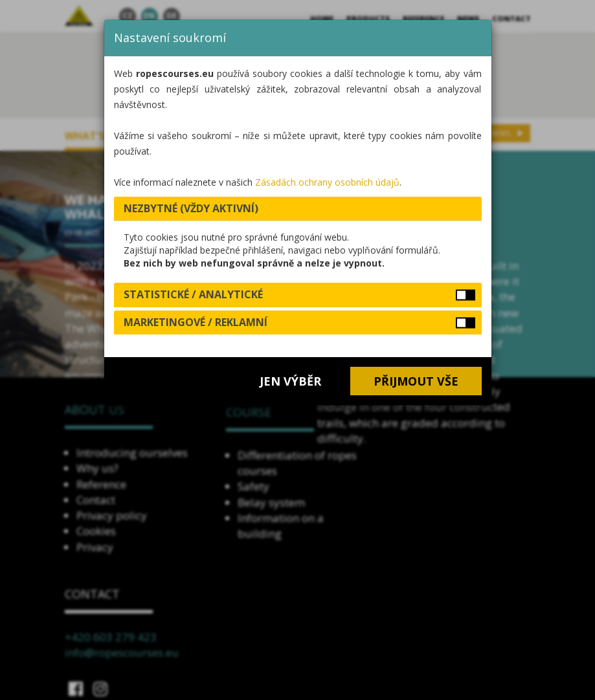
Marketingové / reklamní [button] (196, 322)
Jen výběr (290, 381)
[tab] (298, 209)
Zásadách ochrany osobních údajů (327, 182)
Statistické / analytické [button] (193, 294)
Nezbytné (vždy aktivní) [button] (191, 208)
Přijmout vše (416, 381)
